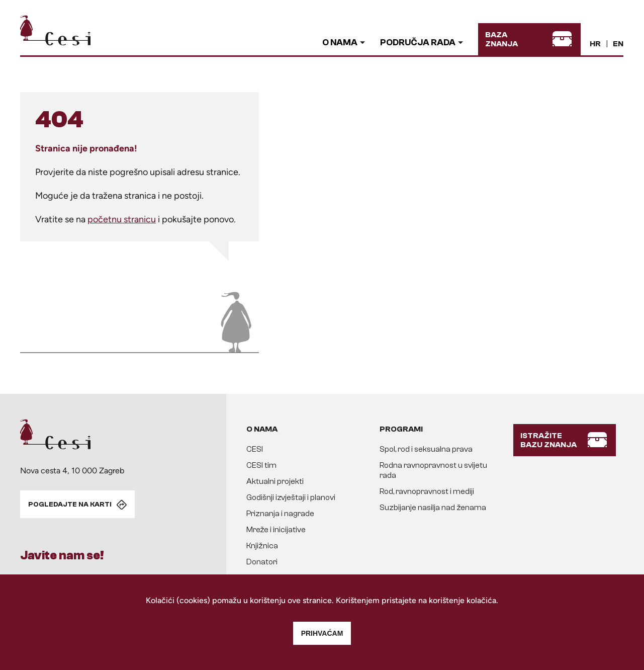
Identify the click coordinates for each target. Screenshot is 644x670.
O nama (340, 43)
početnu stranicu (122, 219)
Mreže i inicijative (276, 530)
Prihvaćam (322, 633)
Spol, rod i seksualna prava (426, 449)
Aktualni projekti (275, 481)
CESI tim (261, 465)
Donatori (262, 562)
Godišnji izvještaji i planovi (291, 497)
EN (618, 44)
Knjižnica (262, 546)
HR (595, 44)
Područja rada (418, 43)
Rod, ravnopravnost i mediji (427, 491)
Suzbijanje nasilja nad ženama (433, 508)
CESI (255, 449)
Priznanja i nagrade (280, 514)
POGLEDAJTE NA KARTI (70, 505)
